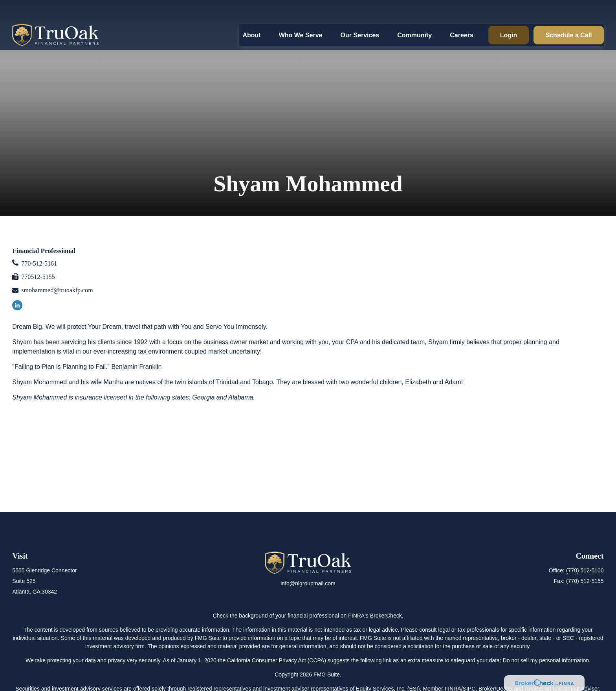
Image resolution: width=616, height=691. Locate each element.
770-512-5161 (39, 263)
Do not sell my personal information (546, 660)
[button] (251, 15)
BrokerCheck (386, 616)
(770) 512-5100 (585, 570)
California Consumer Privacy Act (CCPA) (277, 660)
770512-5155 (38, 277)
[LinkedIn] (17, 305)
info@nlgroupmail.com (308, 583)
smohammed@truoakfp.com (57, 290)
